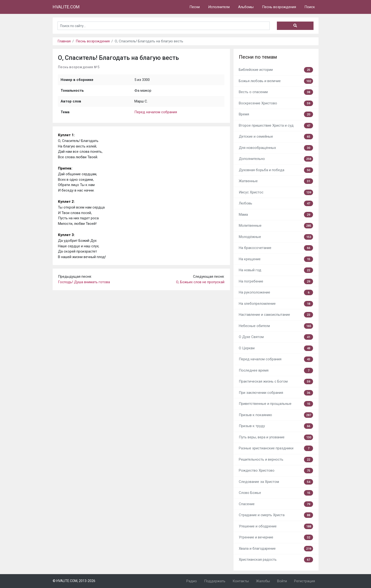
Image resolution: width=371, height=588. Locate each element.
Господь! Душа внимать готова (84, 282)
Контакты (241, 581)
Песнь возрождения (279, 7)
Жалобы (263, 581)
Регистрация (305, 581)
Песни (195, 7)
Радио (192, 581)
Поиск (310, 7)
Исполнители (219, 7)
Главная (64, 41)
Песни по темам (258, 57)
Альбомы (246, 7)
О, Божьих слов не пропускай (200, 282)
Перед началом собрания (156, 112)
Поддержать (215, 581)
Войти (282, 581)
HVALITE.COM (66, 7)
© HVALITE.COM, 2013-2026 (74, 581)
